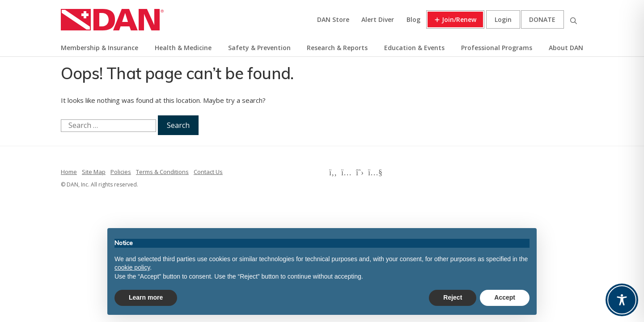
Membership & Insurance (100, 48)
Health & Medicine (183, 48)
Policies (121, 172)
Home (69, 172)
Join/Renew (459, 19)
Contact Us (208, 172)
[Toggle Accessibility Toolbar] (622, 300)
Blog (413, 19)
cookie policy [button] (132, 267)
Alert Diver (378, 19)
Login (503, 19)
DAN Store (333, 19)
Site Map (94, 172)
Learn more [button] (146, 297)
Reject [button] (453, 297)
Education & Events (414, 48)
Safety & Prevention (259, 48)
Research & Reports (337, 48)
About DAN (566, 48)
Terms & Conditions (162, 172)
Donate (542, 19)
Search (573, 19)
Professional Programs (497, 48)
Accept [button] (505, 297)
